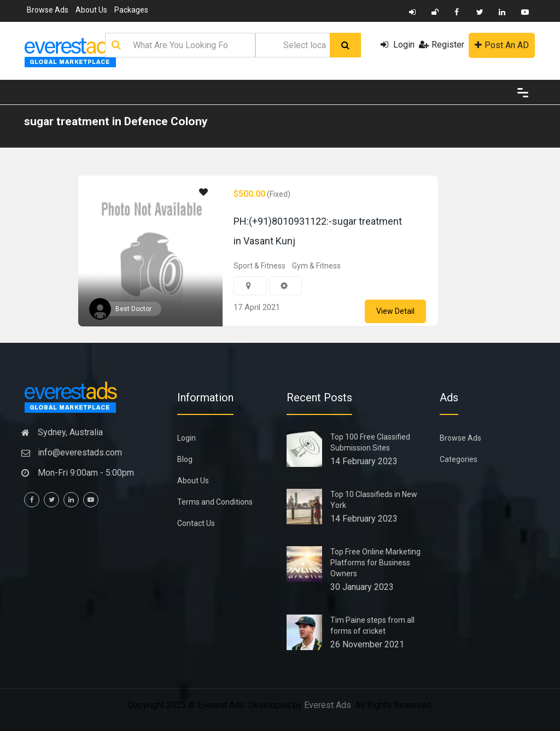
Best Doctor (133, 309)
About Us (91, 10)
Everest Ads (328, 705)
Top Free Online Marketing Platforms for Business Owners (375, 563)
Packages (131, 10)
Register (442, 45)
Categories (459, 459)
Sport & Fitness (259, 266)
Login (398, 45)
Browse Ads (48, 10)
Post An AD (502, 45)
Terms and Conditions (215, 502)
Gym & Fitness (316, 266)
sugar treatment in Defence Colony (116, 121)
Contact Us (196, 523)
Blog (185, 459)
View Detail (395, 311)
